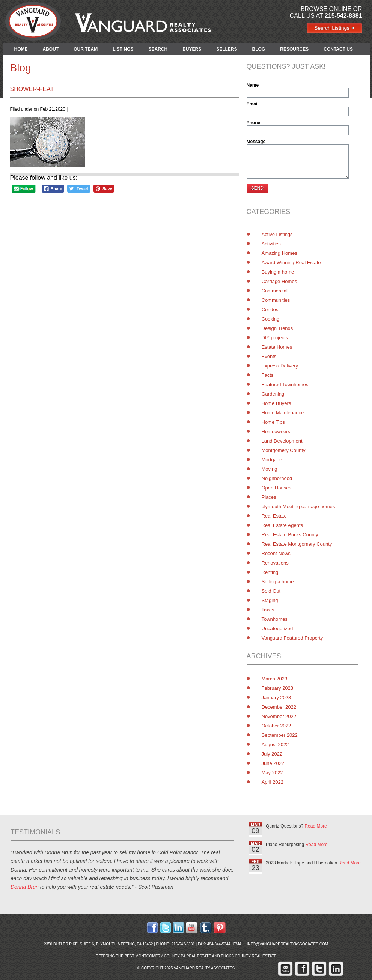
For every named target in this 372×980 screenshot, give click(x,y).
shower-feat (32, 89)
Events (269, 356)
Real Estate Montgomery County (297, 544)
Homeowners (276, 431)
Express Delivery (280, 366)
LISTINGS (123, 49)
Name (253, 85)
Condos (270, 309)
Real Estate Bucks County (290, 535)
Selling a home (278, 582)
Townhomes (275, 619)
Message (256, 142)
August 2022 (275, 744)
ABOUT (51, 49)
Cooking (271, 319)
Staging (270, 600)
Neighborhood (277, 478)
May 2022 (272, 773)
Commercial (275, 291)
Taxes (268, 610)
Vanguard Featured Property (292, 638)
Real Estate (274, 516)
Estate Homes (277, 347)
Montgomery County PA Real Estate (173, 956)
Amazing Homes (279, 253)
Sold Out (271, 591)
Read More (316, 826)
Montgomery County (284, 450)
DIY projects (275, 338)
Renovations (275, 563)
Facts (268, 375)
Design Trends (277, 328)
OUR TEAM (86, 49)
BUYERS (192, 49)
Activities (271, 244)
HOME (21, 49)
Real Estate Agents (282, 525)
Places (269, 497)
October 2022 (276, 726)
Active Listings (277, 234)
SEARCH (158, 49)
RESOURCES (294, 49)
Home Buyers (276, 403)
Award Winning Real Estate (291, 263)
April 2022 (273, 782)
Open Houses (277, 488)
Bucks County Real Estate (249, 956)
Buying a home (278, 272)
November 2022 (279, 716)
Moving (270, 469)
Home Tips (273, 422)
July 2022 (272, 754)
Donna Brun (25, 887)
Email (253, 104)
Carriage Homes (279, 281)
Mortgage (272, 460)
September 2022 (280, 735)
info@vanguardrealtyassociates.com (287, 944)
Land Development (282, 441)
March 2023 (275, 679)
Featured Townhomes (285, 385)
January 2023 (276, 698)
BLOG (259, 49)
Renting (270, 572)
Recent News (276, 553)
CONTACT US (338, 49)
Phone (254, 123)
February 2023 (278, 688)
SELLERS (227, 49)
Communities (276, 300)
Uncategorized (277, 628)
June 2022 (273, 763)
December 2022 (279, 707)
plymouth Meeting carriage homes (298, 507)
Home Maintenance (283, 413)
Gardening (273, 394)
